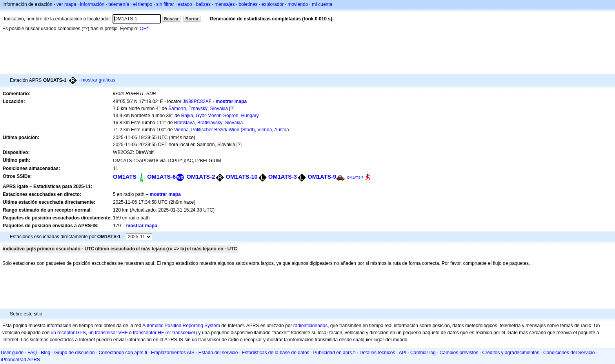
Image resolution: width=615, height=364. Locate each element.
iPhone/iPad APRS (20, 360)
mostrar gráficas (98, 80)
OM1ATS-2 (201, 177)
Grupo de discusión (74, 353)
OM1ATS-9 (322, 177)
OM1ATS (125, 177)
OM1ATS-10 (242, 177)
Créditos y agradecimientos (511, 353)
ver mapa (66, 4)
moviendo (298, 4)
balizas (203, 4)
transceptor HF (148, 333)
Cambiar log (423, 353)
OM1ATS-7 (355, 177)
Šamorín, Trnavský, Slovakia (198, 109)
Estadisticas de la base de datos (275, 353)
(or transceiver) (181, 333)
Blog (45, 353)
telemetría (119, 4)
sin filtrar (165, 4)
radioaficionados (310, 326)
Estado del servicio (218, 353)
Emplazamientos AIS (173, 353)
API (403, 353)
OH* (144, 29)
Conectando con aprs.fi (123, 353)
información (92, 4)
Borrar (192, 19)
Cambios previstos (459, 353)
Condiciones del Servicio (569, 353)
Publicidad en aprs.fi (335, 353)
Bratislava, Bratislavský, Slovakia (208, 123)
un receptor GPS (68, 333)
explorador (272, 4)
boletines (248, 4)
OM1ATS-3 (283, 177)
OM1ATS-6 (161, 177)
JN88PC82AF (197, 101)
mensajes (225, 4)
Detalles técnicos (378, 353)
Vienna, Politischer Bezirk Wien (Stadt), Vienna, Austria (232, 130)
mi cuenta (322, 4)
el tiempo (143, 4)
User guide (12, 353)
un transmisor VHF (108, 333)
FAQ (32, 353)
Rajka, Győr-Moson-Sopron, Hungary (220, 116)
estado (185, 4)
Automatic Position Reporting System (181, 326)
